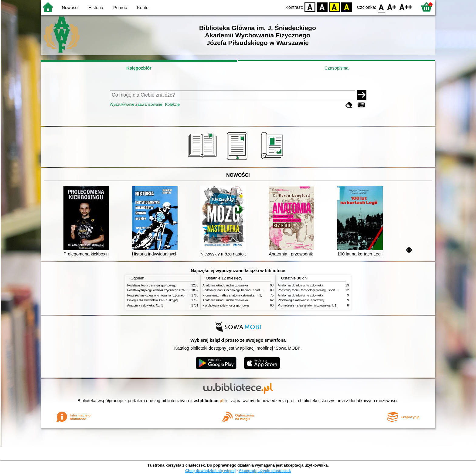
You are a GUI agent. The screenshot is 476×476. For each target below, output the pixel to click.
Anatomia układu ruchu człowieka (225, 285)
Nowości (70, 8)
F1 (392, 7)
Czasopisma (337, 68)
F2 (406, 7)
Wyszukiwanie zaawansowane (136, 104)
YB (334, 7)
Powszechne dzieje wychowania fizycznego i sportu (162, 295)
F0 (381, 7)
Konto (143, 8)
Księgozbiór (139, 68)
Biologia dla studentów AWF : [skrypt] (152, 300)
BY (347, 7)
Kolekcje (172, 104)
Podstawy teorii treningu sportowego (152, 285)
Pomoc (120, 8)
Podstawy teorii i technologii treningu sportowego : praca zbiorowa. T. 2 (251, 290)
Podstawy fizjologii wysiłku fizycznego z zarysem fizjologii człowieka (173, 290)
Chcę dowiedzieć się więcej (210, 471)
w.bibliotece (209, 401)
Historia (96, 8)
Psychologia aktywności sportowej (226, 305)
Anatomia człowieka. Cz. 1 (145, 305)
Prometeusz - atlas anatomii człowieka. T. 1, (232, 295)
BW (322, 7)
